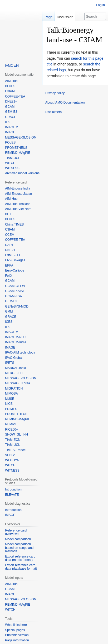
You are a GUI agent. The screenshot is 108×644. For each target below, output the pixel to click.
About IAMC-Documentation (65, 103)
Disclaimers (53, 112)
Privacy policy (55, 93)
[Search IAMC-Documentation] (95, 16)
